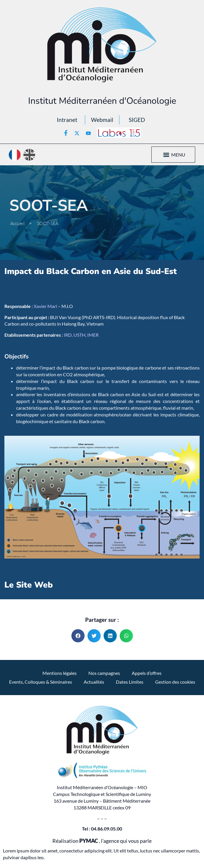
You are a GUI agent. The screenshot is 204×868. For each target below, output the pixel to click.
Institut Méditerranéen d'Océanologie (102, 101)
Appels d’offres (147, 673)
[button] (166, 155)
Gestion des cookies (175, 682)
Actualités (94, 682)
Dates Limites (130, 682)
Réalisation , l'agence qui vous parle (102, 841)
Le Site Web (29, 585)
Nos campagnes (104, 673)
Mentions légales (60, 673)
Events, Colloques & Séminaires (41, 682)
